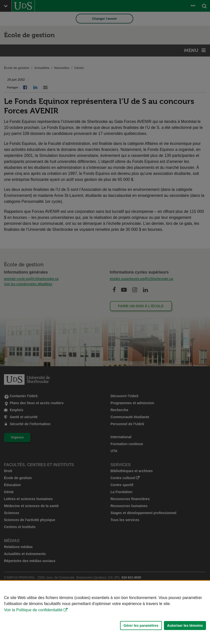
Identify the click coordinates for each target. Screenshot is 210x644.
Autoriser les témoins (185, 626)
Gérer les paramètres (141, 626)
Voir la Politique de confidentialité (33, 610)
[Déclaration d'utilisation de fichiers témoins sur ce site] (105, 612)
